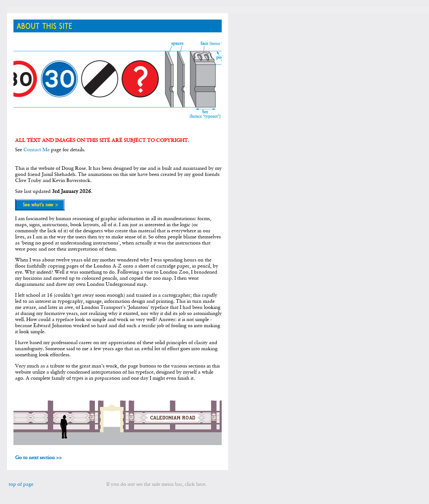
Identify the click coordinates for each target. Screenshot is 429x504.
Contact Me (37, 149)
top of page (21, 484)
